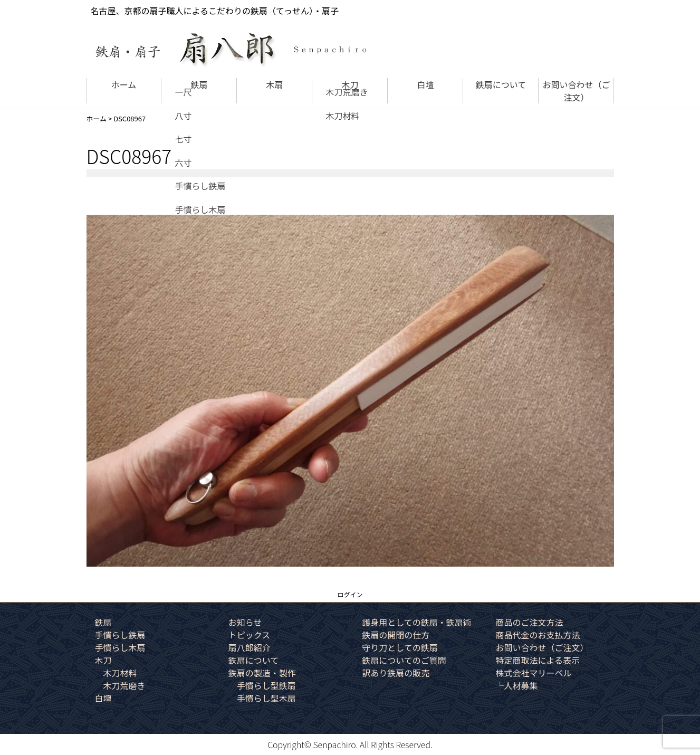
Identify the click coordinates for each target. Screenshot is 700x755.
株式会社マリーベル (533, 673)
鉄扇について (501, 84)
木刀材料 (120, 673)
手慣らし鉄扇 (120, 635)
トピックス (250, 635)
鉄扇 (199, 84)
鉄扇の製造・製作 (262, 673)
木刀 (350, 84)
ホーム (124, 84)
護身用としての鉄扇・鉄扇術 (417, 622)
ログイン (350, 594)
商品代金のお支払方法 (538, 635)
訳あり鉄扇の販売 (396, 673)
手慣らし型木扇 (266, 698)
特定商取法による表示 (538, 660)
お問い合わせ (576, 91)
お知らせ (245, 622)
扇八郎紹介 (250, 647)
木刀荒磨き (124, 685)
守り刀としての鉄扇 (400, 647)
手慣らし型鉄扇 (266, 685)
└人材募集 (516, 685)
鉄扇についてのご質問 (404, 660)
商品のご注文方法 (529, 622)
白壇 (425, 84)
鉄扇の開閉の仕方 (396, 635)
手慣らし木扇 (120, 647)
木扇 (274, 84)
